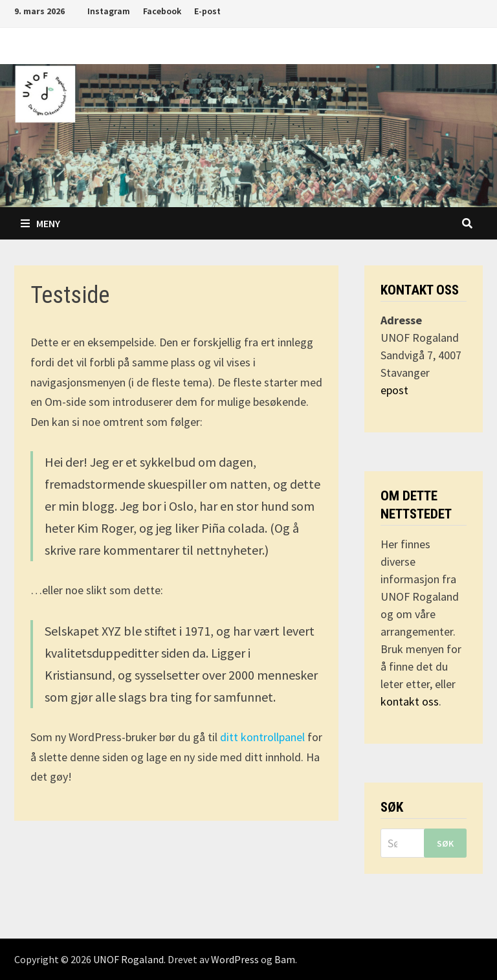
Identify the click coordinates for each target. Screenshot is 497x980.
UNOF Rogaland (128, 959)
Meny (40, 223)
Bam (285, 959)
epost (394, 390)
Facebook (162, 11)
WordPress (235, 959)
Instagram (109, 11)
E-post (207, 11)
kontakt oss (410, 701)
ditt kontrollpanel (262, 737)
